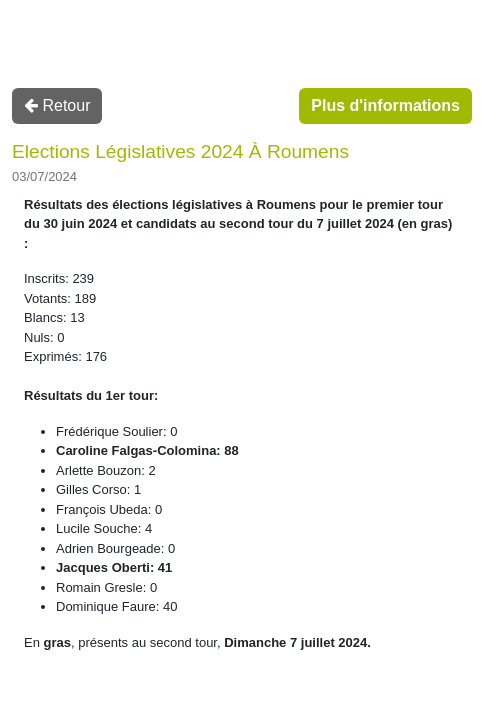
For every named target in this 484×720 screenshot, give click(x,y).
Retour (57, 105)
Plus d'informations (385, 105)
